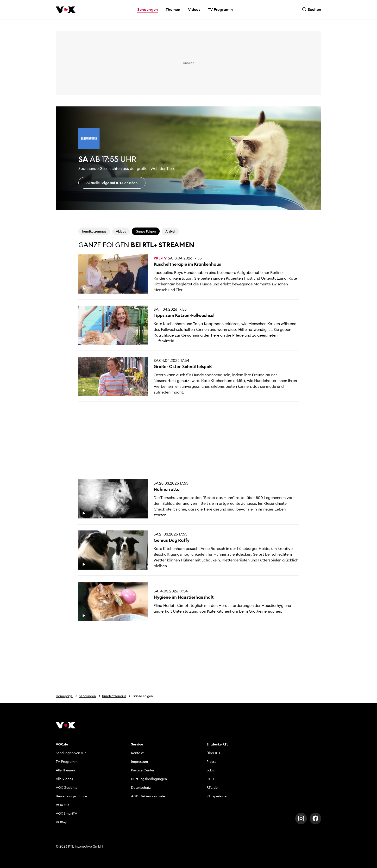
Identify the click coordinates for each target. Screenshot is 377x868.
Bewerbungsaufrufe (71, 796)
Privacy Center (143, 770)
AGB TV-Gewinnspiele (148, 796)
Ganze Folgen (146, 231)
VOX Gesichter (67, 788)
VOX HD (62, 805)
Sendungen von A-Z (71, 753)
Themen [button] (173, 9)
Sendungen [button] (148, 9)
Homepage (64, 696)
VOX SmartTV (66, 813)
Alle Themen (65, 770)
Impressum (139, 762)
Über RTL (214, 753)
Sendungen (87, 696)
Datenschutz (141, 788)
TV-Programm (67, 762)
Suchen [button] (312, 9)
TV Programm (220, 9)
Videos (194, 9)
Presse (211, 762)
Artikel (170, 231)
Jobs (210, 770)
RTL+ (210, 779)
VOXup (61, 822)
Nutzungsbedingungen (149, 779)
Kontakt (137, 753)
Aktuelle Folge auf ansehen (112, 183)
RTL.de (212, 788)
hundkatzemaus (114, 696)
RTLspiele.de (217, 796)
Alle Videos (64, 779)
